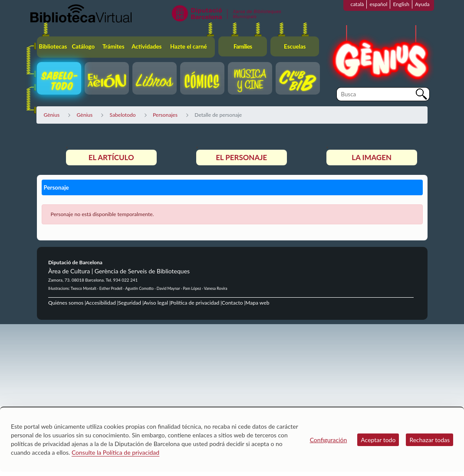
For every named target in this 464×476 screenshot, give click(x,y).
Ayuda (422, 4)
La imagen (372, 157)
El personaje (241, 157)
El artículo (111, 157)
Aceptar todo (378, 440)
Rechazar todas (429, 440)
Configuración (329, 440)
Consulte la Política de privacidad (115, 452)
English (401, 4)
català (357, 4)
